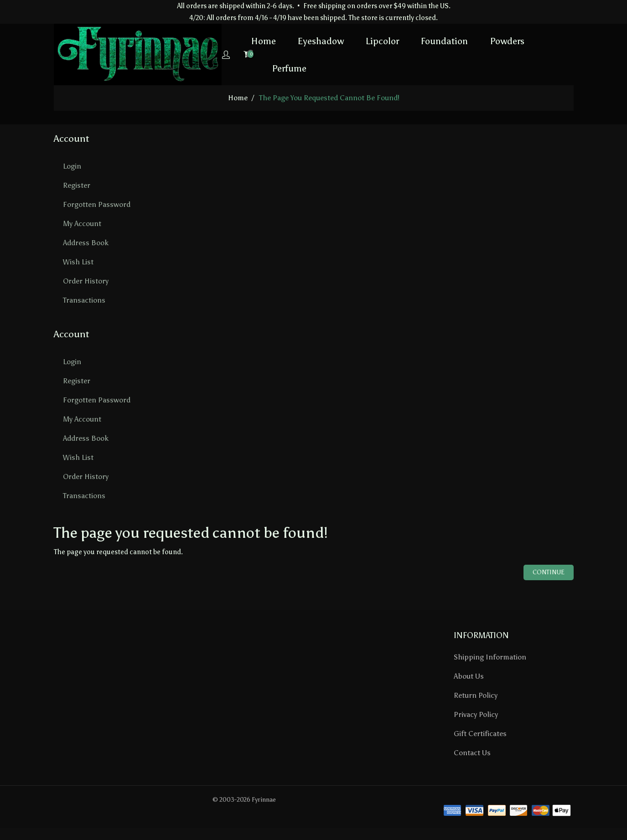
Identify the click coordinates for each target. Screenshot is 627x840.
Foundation (414, 41)
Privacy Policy (476, 714)
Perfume (259, 68)
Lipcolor (352, 41)
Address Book (86, 243)
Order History (86, 281)
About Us (469, 676)
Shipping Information (490, 657)
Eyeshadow (291, 41)
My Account (82, 224)
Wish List (78, 262)
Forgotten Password (97, 204)
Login (72, 166)
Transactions (84, 300)
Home (233, 41)
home (238, 98)
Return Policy (476, 695)
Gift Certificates (480, 734)
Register (77, 185)
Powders (477, 41)
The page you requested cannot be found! (329, 98)
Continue (549, 572)
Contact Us (472, 753)
